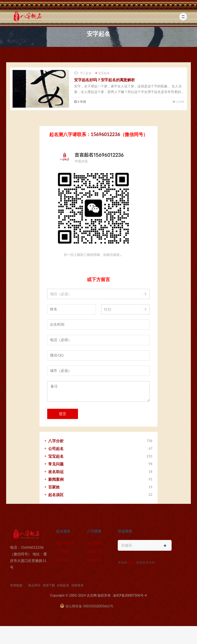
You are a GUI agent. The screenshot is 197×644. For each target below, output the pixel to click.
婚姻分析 (94, 551)
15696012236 (106, 134)
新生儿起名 (65, 543)
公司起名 (63, 551)
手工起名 (83, 73)
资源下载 (49, 585)
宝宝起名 (103, 73)
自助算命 (94, 560)
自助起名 (63, 560)
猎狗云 (132, 562)
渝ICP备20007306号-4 (130, 595)
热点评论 (34, 585)
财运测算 (94, 543)
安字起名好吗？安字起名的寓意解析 (105, 80)
